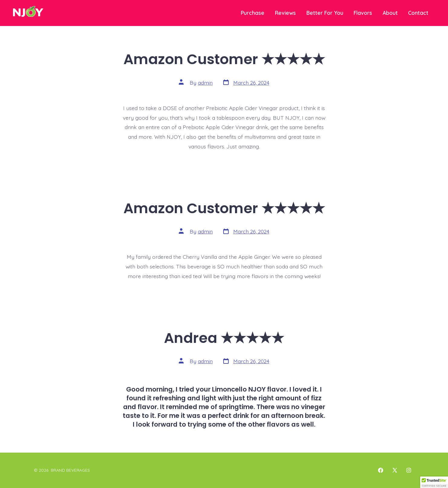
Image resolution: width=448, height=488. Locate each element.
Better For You (325, 13)
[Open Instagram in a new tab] (409, 470)
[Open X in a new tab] (395, 470)
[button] (434, 482)
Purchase (253, 13)
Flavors (363, 13)
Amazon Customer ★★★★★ (224, 59)
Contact (418, 13)
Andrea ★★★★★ (224, 338)
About (390, 13)
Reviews (285, 13)
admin (205, 83)
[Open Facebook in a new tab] (381, 470)
